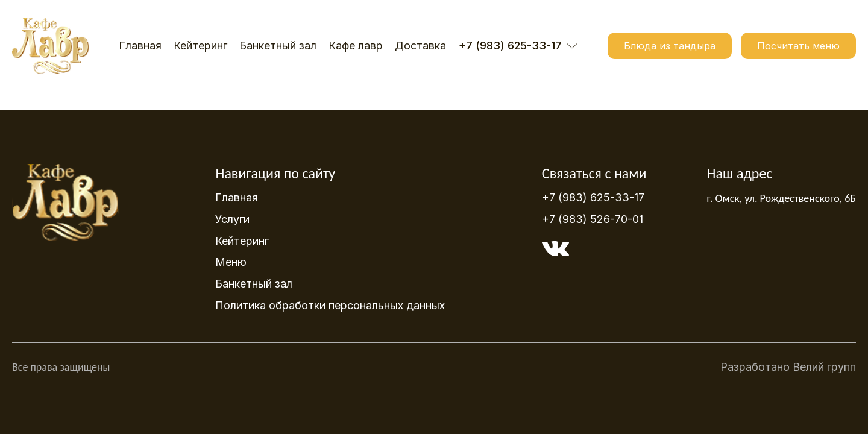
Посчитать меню (798, 46)
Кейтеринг (200, 46)
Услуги (232, 219)
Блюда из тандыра (670, 46)
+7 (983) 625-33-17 (593, 198)
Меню (231, 262)
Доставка (420, 46)
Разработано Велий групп (788, 370)
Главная (140, 46)
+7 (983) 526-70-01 (593, 219)
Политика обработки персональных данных (330, 305)
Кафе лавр (356, 46)
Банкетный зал (278, 46)
